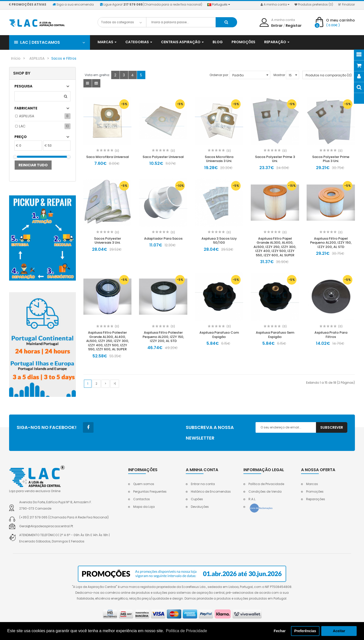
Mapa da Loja (144, 507)
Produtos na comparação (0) (329, 75)
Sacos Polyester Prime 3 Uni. (275, 159)
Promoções (315, 492)
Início (16, 58)
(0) (117, 151)
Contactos (142, 499)
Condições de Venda (265, 492)
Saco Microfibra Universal (108, 157)
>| (115, 384)
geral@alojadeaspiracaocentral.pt (46, 526)
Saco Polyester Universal (163, 157)
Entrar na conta (203, 484)
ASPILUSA (37, 58)
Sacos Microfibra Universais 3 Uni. (219, 159)
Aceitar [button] (339, 631)
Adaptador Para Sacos (163, 238)
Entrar (277, 26)
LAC (22, 126)
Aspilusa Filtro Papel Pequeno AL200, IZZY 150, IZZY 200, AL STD (331, 243)
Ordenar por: (219, 75)
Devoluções (200, 507)
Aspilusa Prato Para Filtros (331, 335)
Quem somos (144, 484)
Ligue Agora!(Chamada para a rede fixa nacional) (151, 4)
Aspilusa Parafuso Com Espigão (219, 335)
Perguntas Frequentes (150, 492)
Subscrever (332, 427)
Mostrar (279, 75)
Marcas (312, 484)
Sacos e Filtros (64, 58)
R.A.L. (252, 499)
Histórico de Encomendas (211, 492)
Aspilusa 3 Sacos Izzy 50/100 (219, 241)
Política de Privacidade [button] (186, 631)
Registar (294, 26)
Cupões (197, 499)
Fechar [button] (280, 631)
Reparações (316, 499)
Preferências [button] (305, 631)
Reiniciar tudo (33, 165)
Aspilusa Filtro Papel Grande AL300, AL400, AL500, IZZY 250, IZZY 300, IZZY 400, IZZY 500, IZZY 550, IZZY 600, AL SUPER (275, 247)
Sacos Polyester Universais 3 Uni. (108, 241)
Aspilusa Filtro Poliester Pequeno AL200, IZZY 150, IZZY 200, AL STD (163, 337)
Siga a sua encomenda (73, 4)
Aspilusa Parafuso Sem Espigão (275, 335)
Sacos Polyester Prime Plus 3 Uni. (331, 159)
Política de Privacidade (266, 484)
